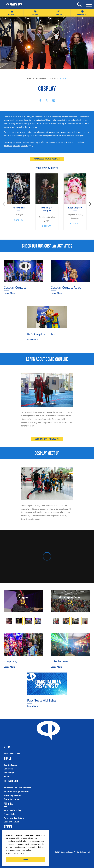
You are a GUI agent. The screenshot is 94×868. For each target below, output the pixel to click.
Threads (24, 146)
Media (7, 747)
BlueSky (16, 146)
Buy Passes (12, 13)
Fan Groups (9, 773)
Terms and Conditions (14, 818)
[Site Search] (79, 5)
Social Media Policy (12, 810)
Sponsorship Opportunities (16, 791)
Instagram (8, 146)
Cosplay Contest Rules (66, 287)
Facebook (81, 142)
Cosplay (24, 601)
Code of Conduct (11, 822)
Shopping (10, 661)
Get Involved (11, 781)
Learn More (9, 293)
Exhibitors (8, 769)
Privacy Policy (10, 814)
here (60, 142)
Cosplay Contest (15, 287)
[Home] (13, 5)
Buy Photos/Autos (82, 13)
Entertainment (61, 661)
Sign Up (8, 758)
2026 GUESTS (35, 13)
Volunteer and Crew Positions (17, 788)
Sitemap (8, 827)
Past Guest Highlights (42, 700)
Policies (8, 804)
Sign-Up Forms (10, 765)
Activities (59, 13)
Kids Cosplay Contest (71, 601)
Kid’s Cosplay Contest (42, 334)
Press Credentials (12, 754)
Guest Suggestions (12, 799)
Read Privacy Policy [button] (15, 853)
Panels (7, 776)
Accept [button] (25, 860)
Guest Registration (12, 795)
